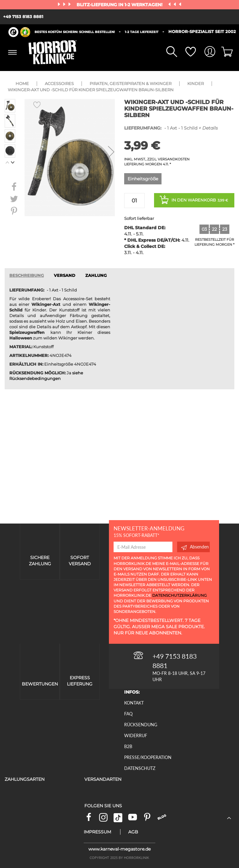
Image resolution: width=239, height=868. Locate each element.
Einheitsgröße (143, 179)
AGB (133, 832)
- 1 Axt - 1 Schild (171, 128)
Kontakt (134, 703)
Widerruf (136, 735)
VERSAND (65, 275)
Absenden (195, 547)
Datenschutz (140, 768)
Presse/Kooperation (148, 757)
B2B (128, 746)
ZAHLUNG (96, 275)
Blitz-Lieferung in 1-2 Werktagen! (120, 5)
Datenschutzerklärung (179, 595)
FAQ (128, 714)
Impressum (97, 832)
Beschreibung (27, 275)
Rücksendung (141, 725)
